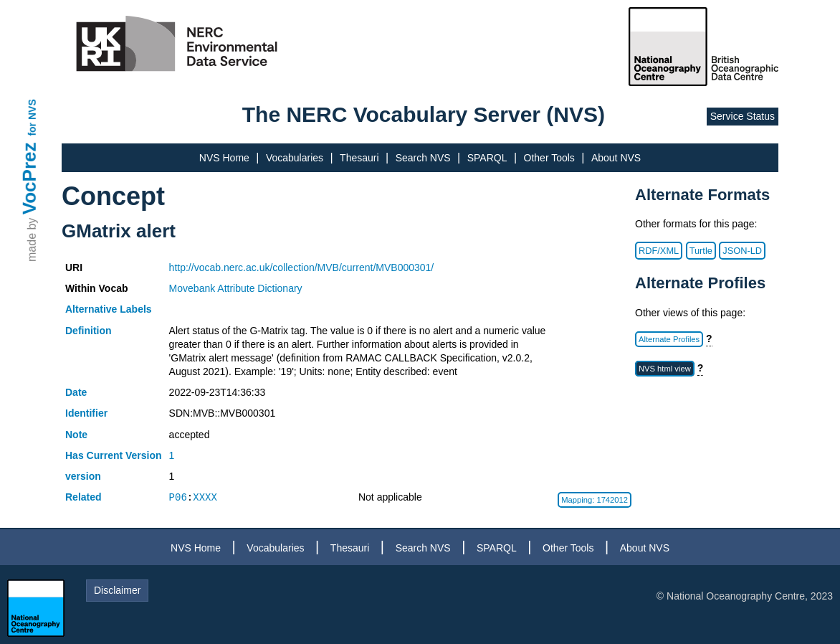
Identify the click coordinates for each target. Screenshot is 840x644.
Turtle (701, 251)
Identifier (86, 413)
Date (76, 392)
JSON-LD (742, 251)
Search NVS (423, 158)
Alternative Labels (109, 309)
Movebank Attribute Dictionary (236, 288)
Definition (89, 331)
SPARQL (487, 158)
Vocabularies (295, 158)
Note (76, 435)
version (83, 476)
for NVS (32, 117)
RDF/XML (659, 251)
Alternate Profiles (669, 339)
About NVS (616, 158)
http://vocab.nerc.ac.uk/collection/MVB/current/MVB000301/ (302, 267)
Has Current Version (114, 455)
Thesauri (359, 158)
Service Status (743, 116)
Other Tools (549, 158)
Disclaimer (117, 590)
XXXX (205, 497)
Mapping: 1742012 (595, 500)
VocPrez (29, 178)
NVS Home (224, 158)
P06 (178, 497)
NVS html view (665, 369)
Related (83, 497)
